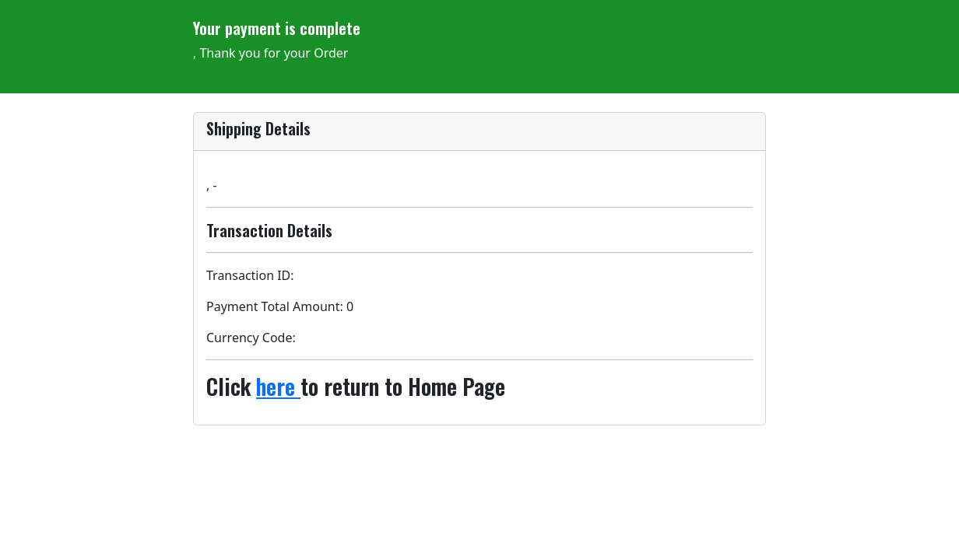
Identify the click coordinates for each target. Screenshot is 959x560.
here (278, 386)
